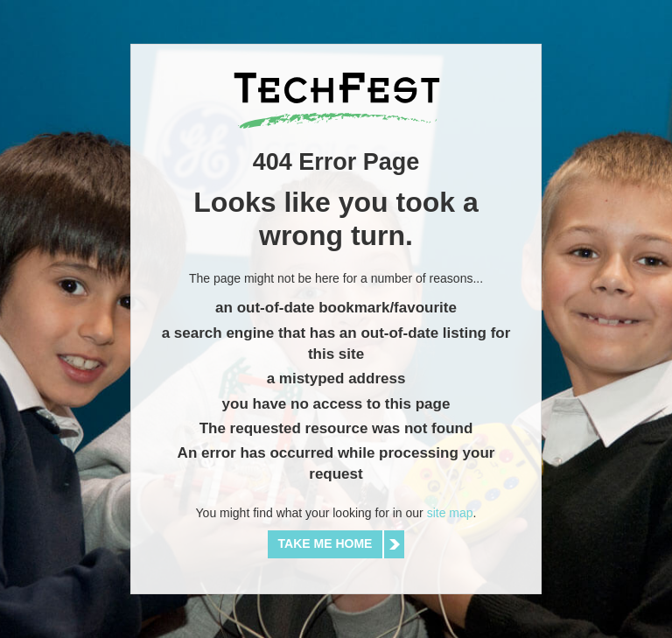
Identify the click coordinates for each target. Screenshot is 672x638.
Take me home (325, 543)
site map (450, 513)
